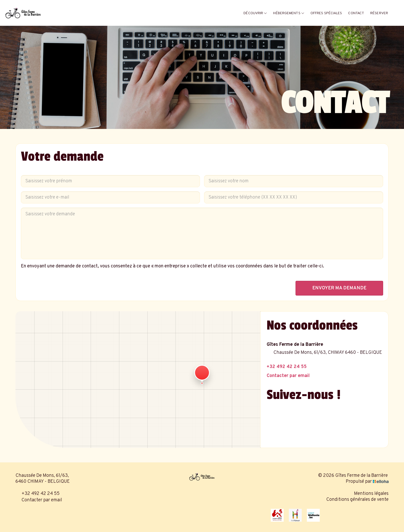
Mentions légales (371, 494)
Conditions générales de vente (357, 500)
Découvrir (255, 13)
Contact (356, 13)
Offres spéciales (326, 13)
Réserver (379, 13)
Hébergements (289, 13)
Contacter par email (39, 500)
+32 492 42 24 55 (37, 494)
